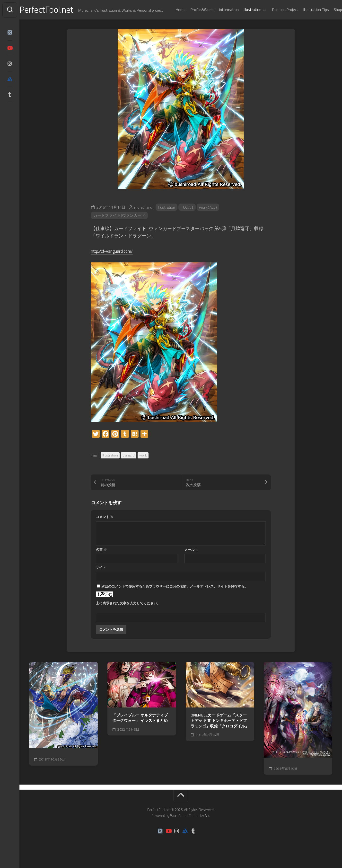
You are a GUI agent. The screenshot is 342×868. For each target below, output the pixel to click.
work (143, 467)
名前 (101, 561)
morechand (143, 219)
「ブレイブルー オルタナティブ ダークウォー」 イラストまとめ (140, 729)
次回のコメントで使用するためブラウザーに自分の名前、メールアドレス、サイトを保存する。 (175, 597)
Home (171, 22)
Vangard (129, 467)
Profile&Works (193, 22)
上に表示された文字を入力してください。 (128, 614)
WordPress (179, 827)
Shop (328, 22)
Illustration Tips (306, 22)
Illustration (243, 23)
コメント (105, 528)
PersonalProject (275, 22)
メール (191, 561)
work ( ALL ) (209, 219)
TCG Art (187, 219)
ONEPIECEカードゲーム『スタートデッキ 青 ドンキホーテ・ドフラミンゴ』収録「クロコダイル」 (220, 732)
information (219, 22)
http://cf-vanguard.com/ (114, 262)
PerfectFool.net (57, 10)
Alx (207, 827)
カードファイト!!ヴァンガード (119, 227)
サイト (101, 579)
